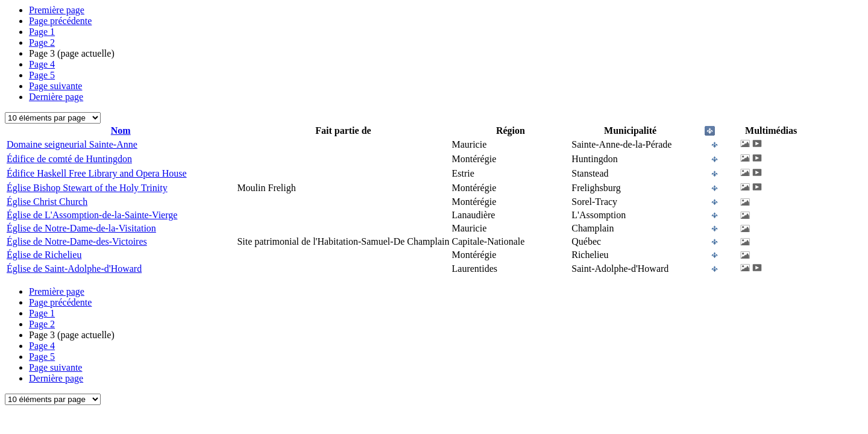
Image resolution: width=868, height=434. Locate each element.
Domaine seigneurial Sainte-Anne (72, 144)
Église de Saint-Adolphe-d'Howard (74, 269)
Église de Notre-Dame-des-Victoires (77, 241)
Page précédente (60, 21)
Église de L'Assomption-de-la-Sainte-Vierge (92, 215)
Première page (57, 10)
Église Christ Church (47, 202)
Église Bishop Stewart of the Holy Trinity (87, 188)
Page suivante (55, 86)
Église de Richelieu (44, 255)
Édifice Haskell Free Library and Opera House (97, 173)
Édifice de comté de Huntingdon (69, 159)
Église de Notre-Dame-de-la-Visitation (81, 228)
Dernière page (56, 97)
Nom (121, 131)
